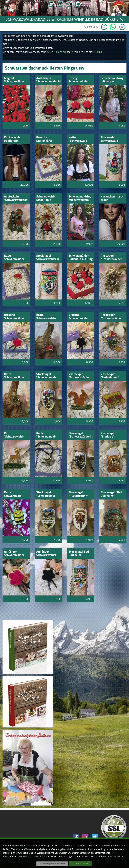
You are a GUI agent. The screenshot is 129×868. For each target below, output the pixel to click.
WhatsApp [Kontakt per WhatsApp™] (113, 26)
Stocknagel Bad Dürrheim (79, 554)
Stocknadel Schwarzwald (109, 139)
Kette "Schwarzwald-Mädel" (78, 139)
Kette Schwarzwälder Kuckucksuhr (14, 376)
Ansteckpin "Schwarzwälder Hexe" (111, 317)
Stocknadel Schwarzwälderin (48, 258)
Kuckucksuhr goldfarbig (13, 139)
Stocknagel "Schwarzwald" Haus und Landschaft (46, 494)
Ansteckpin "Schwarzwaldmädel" (48, 80)
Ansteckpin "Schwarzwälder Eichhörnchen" (79, 376)
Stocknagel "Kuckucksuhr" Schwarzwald (78, 494)
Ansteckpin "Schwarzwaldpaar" (16, 198)
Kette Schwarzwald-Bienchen (13, 494)
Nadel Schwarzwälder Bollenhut (14, 258)
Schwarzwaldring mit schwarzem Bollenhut (80, 198)
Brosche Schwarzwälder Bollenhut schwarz (79, 317)
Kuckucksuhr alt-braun (112, 198)
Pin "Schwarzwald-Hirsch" (14, 435)
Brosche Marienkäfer (44, 139)
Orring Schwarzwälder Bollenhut (79, 80)
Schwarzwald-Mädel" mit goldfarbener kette (46, 198)
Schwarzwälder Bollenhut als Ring (81, 258)
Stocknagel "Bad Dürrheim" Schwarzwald (111, 494)
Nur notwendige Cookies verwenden (52, 863)
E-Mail (98, 52)
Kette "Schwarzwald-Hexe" (46, 435)
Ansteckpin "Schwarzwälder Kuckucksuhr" (111, 258)
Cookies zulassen (80, 863)
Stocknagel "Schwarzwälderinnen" (81, 435)
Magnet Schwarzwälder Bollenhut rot (14, 80)
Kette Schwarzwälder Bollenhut (46, 317)
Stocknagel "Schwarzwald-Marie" (46, 376)
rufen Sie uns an (56, 52)
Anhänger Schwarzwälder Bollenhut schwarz (46, 554)
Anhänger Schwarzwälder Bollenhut (14, 554)
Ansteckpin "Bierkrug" (108, 435)
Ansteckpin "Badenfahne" (110, 376)
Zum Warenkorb (122, 25)
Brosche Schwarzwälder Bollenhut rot (14, 317)
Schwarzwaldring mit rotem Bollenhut (112, 80)
